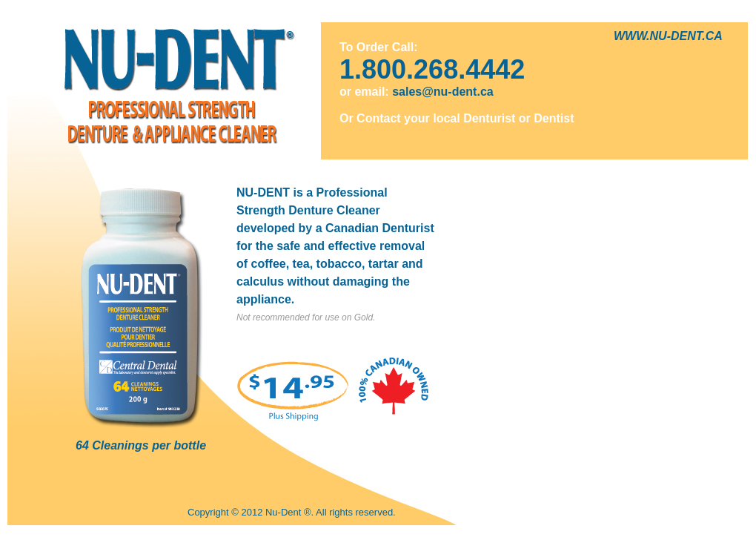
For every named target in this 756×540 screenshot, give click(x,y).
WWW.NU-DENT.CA (668, 36)
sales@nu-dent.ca (443, 92)
